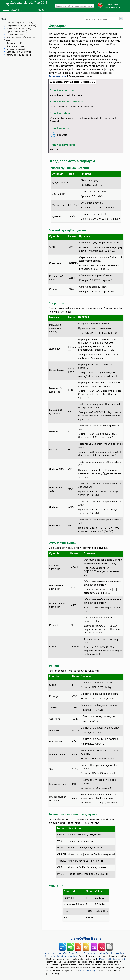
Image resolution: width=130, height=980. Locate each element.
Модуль (15, 10)
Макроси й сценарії (16, 49)
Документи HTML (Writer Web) (21, 25)
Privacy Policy (75, 953)
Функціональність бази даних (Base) (19, 39)
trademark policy (87, 970)
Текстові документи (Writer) (20, 23)
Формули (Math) (14, 43)
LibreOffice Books (86, 938)
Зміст (5, 19)
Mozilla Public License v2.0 (112, 959)
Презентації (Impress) (17, 31)
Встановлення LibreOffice (19, 52)
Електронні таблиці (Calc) (19, 28)
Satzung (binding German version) (61, 956)
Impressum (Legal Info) (56, 953)
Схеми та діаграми (16, 46)
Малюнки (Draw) (15, 34)
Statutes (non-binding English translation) (104, 953)
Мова (41, 10)
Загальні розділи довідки (19, 55)
